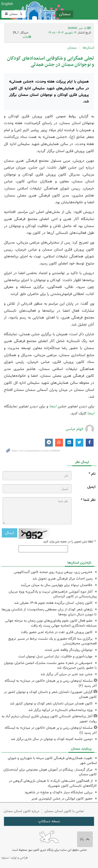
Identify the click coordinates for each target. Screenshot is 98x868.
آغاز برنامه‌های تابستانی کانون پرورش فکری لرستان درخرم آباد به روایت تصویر (49, 719)
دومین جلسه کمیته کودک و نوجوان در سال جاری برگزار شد (52, 739)
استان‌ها (88, 48)
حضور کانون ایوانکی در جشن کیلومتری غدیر (62, 799)
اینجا (53, 406)
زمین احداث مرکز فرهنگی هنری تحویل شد (62, 579)
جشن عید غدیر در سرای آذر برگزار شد (67, 674)
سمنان (11, 14)
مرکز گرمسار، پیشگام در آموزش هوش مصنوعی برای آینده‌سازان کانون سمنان (50, 772)
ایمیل (91, 487)
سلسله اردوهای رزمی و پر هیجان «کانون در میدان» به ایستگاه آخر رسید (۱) (51, 730)
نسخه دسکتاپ (49, 821)
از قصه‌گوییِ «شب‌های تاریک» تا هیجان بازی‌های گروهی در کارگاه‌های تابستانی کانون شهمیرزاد (53, 783)
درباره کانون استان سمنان (21, 811)
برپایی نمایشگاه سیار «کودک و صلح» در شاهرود (59, 792)
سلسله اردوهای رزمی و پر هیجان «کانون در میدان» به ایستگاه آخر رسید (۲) (51, 683)
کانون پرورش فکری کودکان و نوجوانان (65, 10)
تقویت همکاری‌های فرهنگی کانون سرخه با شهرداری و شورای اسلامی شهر (52, 761)
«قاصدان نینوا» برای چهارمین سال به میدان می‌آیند (57, 585)
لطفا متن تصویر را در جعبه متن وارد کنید (69, 542)
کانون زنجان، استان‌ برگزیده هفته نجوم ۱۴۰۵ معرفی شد (53, 603)
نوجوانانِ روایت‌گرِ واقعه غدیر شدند (69, 650)
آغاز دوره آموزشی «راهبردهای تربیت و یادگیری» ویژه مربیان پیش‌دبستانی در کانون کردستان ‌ (53, 594)
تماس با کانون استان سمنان (64, 811)
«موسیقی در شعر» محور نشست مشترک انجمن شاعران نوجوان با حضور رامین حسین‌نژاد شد (50, 666)
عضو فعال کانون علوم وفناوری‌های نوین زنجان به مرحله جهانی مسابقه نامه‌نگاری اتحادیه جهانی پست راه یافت (51, 623)
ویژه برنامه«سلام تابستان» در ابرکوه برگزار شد (60, 710)
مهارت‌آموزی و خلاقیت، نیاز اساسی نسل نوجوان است (55, 656)
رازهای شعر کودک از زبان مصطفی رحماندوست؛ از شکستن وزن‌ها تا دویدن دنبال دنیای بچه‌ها (49, 612)
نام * (92, 474)
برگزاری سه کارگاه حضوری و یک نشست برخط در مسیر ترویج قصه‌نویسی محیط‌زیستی (53, 641)
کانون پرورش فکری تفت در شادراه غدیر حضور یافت (57, 632)
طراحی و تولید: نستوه (15, 858)
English (7, 4)
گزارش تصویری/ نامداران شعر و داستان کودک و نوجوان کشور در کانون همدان (50, 695)
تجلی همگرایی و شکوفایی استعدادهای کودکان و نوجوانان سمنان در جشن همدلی (51, 62)
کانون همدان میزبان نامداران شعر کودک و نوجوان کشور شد (51, 704)
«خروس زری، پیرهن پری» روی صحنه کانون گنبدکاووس (53, 572)
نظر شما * (88, 500)
